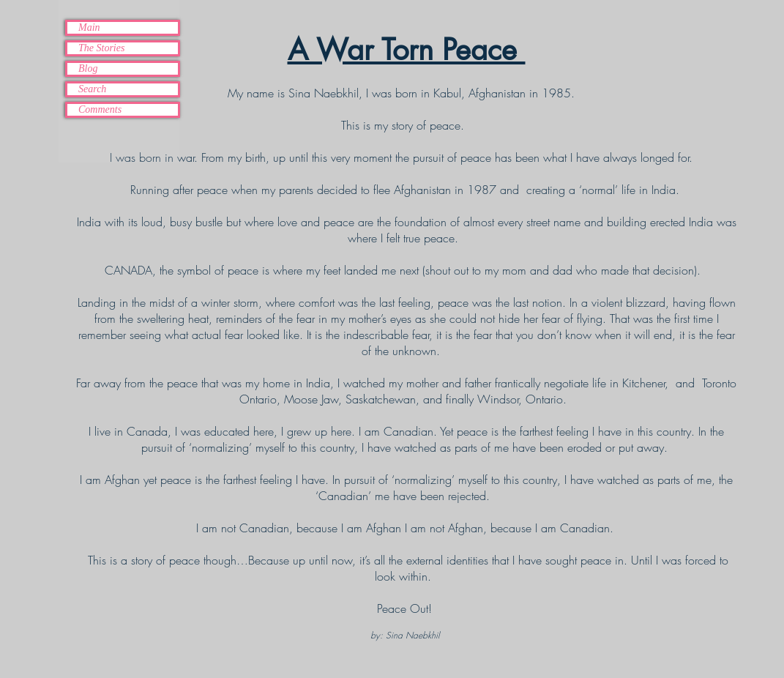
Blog (88, 68)
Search (92, 89)
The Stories (101, 48)
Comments (100, 109)
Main (89, 27)
